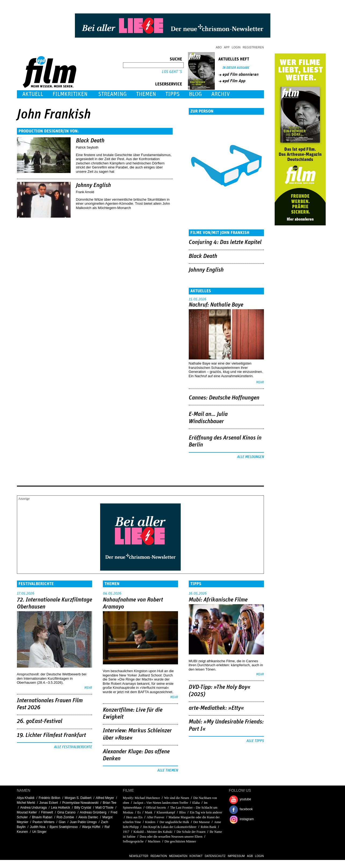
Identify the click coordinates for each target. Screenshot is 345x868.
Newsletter (139, 856)
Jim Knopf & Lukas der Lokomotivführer (170, 827)
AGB (250, 856)
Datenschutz (215, 856)
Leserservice (169, 84)
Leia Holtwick (61, 808)
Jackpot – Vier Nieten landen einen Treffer (161, 803)
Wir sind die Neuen (177, 798)
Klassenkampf (166, 812)
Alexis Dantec (88, 817)
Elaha (196, 803)
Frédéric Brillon (50, 798)
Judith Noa (37, 827)
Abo (219, 47)
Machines (154, 841)
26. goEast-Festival (40, 721)
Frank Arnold (85, 192)
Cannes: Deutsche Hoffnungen (224, 398)
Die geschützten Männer (180, 841)
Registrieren (253, 47)
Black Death (90, 141)
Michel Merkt (26, 803)
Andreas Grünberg (93, 812)
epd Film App (234, 81)
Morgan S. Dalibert (78, 798)
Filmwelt (47, 812)
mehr (260, 382)
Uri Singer (39, 832)
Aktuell (33, 94)
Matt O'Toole (104, 808)
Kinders (150, 822)
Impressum (236, 856)
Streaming (112, 94)
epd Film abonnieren (241, 74)
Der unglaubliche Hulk (174, 822)
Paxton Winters (43, 822)
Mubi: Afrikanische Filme (218, 600)
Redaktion (159, 856)
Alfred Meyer (105, 798)
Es (139, 812)
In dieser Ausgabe (236, 68)
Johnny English (93, 185)
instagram (247, 819)
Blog (195, 94)
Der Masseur (202, 822)
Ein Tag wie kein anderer (206, 812)
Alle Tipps (255, 741)
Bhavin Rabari (42, 817)
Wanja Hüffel (91, 827)
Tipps (172, 94)
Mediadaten (178, 856)
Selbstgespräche (133, 841)
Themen (146, 94)
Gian (62, 822)
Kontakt (196, 856)
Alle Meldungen (250, 457)
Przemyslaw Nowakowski (80, 803)
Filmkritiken (70, 94)
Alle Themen (168, 770)
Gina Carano (66, 812)
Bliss (183, 812)
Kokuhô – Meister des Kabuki (153, 832)
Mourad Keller (27, 812)
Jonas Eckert (49, 803)
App (227, 47)
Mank (149, 812)
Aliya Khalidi (26, 798)
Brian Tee (110, 803)
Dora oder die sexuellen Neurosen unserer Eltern (171, 837)
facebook (246, 809)
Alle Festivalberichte (73, 747)
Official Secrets (156, 808)
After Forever (156, 817)
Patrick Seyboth (87, 147)
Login (236, 47)
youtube (246, 799)
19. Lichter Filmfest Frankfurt (51, 735)
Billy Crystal (83, 808)
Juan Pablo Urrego (83, 822)
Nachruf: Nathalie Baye (216, 305)
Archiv (221, 94)
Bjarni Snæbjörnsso (64, 827)
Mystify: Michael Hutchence (141, 798)
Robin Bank (209, 827)
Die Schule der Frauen (191, 832)
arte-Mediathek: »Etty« (216, 708)
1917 (126, 832)
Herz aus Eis (134, 817)
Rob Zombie (65, 817)
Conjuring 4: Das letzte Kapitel (225, 242)
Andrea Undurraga (33, 808)
